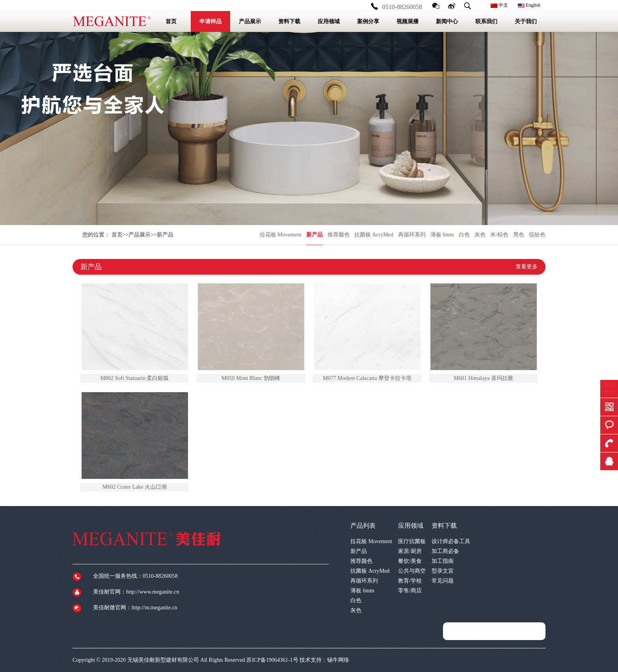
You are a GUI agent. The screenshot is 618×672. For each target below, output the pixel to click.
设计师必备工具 (451, 541)
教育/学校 (410, 581)
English (529, 5)
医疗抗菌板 (412, 541)
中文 (499, 5)
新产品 (315, 235)
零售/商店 (410, 591)
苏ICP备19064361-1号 (272, 660)
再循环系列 (412, 235)
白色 (464, 235)
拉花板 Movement (281, 235)
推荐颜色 (339, 235)
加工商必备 (445, 551)
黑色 (519, 235)
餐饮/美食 (410, 561)
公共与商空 (412, 571)
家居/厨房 (410, 551)
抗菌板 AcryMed (374, 235)
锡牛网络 (338, 660)
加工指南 (443, 561)
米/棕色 (499, 235)
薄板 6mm (442, 235)
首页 (117, 235)
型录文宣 (443, 571)
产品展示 (140, 235)
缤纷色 (537, 235)
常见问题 (443, 581)
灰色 (480, 235)
